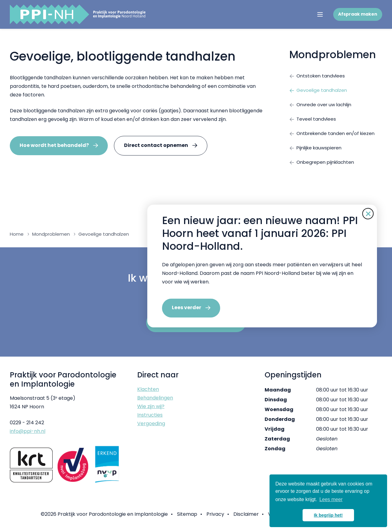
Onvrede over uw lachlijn (322, 106)
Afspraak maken (358, 14)
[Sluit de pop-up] (302, 214)
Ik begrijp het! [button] (328, 515)
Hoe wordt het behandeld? (54, 145)
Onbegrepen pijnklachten (324, 166)
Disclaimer (246, 518)
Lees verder (120, 308)
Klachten (148, 393)
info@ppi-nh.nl (28, 435)
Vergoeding (151, 428)
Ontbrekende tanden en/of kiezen (334, 136)
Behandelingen (155, 402)
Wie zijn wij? (151, 411)
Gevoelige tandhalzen (319, 91)
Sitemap (187, 518)
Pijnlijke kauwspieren (317, 151)
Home (17, 238)
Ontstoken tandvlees (318, 76)
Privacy (215, 518)
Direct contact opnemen (156, 145)
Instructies (150, 419)
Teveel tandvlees (313, 121)
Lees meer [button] (331, 499)
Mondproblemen (332, 55)
